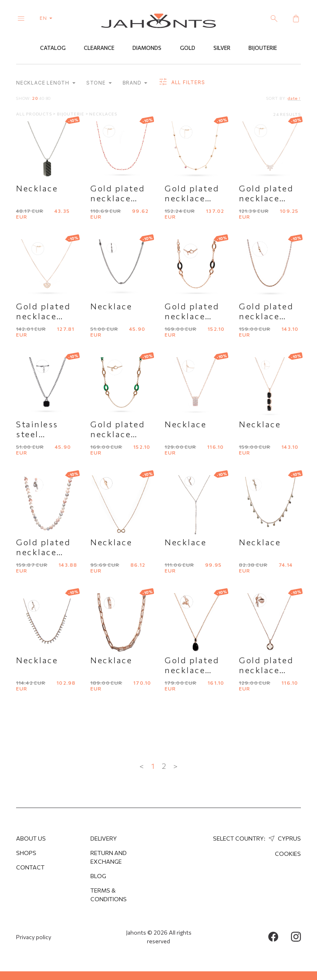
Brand (135, 83)
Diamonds (147, 48)
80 (48, 98)
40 (42, 98)
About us (31, 838)
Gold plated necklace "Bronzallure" (196, 670)
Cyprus (284, 838)
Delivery (104, 838)
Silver (222, 48)
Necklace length (46, 83)
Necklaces (103, 114)
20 (35, 98)
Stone (99, 83)
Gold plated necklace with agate (118, 434)
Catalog (53, 48)
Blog (98, 876)
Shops (26, 853)
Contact (30, 867)
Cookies (288, 854)
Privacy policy (34, 937)
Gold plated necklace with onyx (192, 316)
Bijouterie (263, 48)
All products (34, 114)
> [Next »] (175, 766)
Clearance (99, 48)
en (48, 18)
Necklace (37, 188)
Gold (188, 48)
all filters (181, 82)
